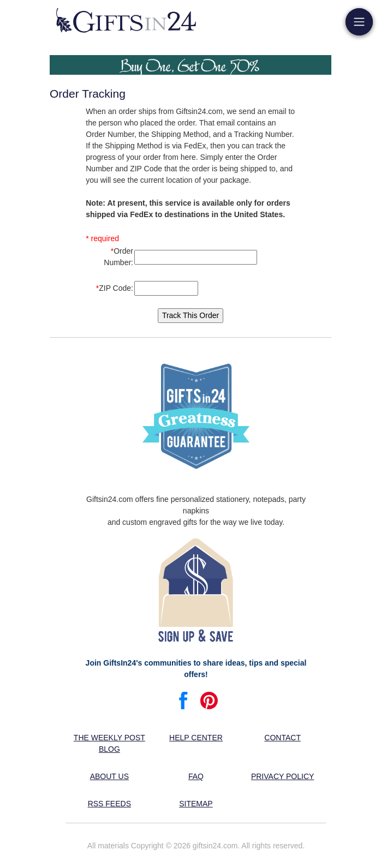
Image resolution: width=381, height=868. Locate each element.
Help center (196, 738)
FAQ (196, 776)
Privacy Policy (282, 776)
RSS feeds (109, 804)
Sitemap (196, 804)
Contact (282, 738)
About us (109, 776)
